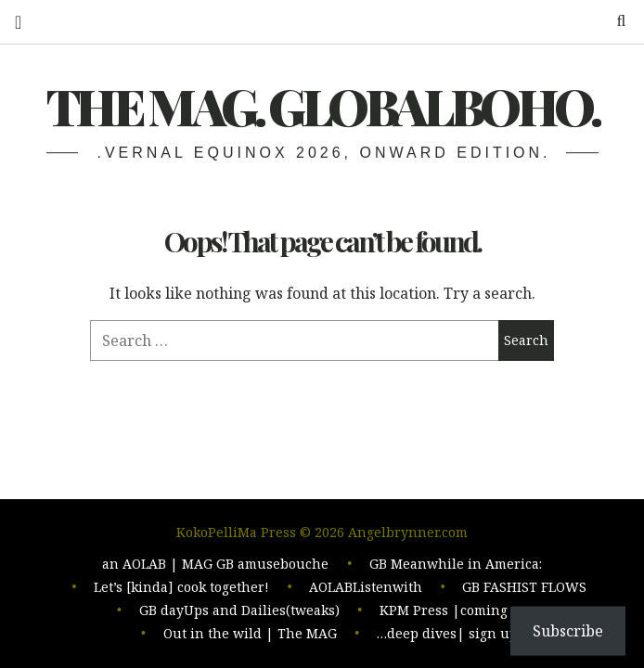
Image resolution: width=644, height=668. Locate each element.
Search (614, 21)
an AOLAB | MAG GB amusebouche (215, 567)
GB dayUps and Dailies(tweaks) (239, 612)
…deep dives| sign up (447, 634)
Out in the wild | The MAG (250, 634)
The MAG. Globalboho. (322, 106)
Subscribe (568, 631)
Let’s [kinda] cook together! (181, 590)
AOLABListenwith (366, 590)
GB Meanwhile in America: (456, 567)
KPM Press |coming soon (461, 612)
